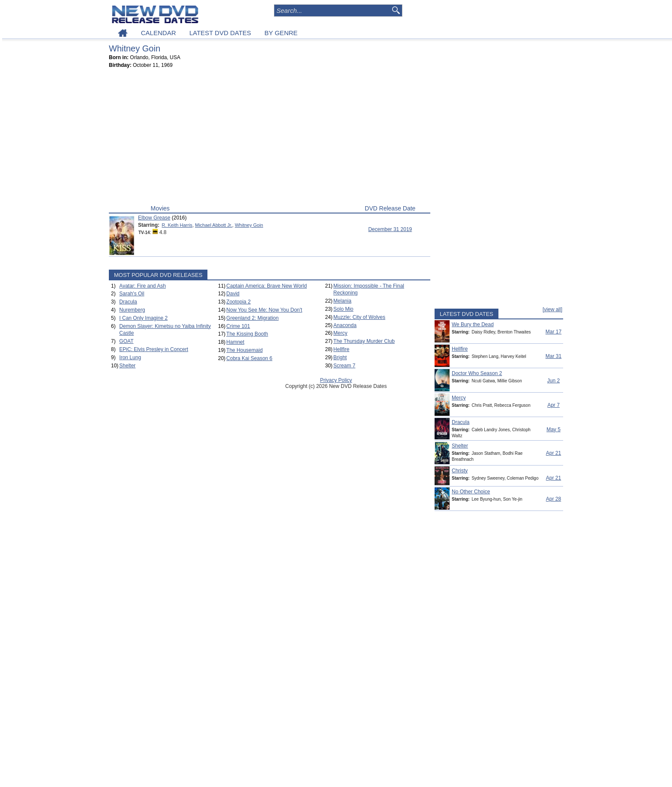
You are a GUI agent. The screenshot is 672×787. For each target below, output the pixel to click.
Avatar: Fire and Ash (142, 286)
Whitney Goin (249, 225)
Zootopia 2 (238, 302)
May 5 (553, 430)
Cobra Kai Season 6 (249, 358)
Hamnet (235, 342)
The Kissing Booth (247, 334)
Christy (460, 471)
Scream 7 (344, 366)
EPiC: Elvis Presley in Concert (154, 349)
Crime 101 (238, 326)
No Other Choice (471, 492)
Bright (340, 357)
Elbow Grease (154, 218)
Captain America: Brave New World (267, 286)
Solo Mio (343, 309)
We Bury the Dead (473, 324)
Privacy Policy (336, 380)
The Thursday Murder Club (364, 341)
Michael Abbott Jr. (214, 225)
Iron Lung (130, 357)
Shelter (127, 366)
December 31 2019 (390, 229)
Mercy (340, 333)
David (233, 294)
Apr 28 (553, 499)
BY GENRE (281, 33)
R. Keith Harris (177, 225)
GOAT (126, 341)
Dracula (128, 302)
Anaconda (345, 325)
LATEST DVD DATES (220, 33)
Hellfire (341, 349)
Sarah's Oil (132, 294)
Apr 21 (553, 453)
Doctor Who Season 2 (477, 373)
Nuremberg (132, 310)
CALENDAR (159, 33)
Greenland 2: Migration (252, 318)
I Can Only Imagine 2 (143, 318)
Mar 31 (553, 356)
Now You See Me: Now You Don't (264, 310)
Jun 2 (553, 381)
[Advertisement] (270, 138)
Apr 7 (553, 405)
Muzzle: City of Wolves (359, 317)
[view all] (552, 309)
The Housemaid (244, 350)
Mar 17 (553, 332)
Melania (342, 301)
